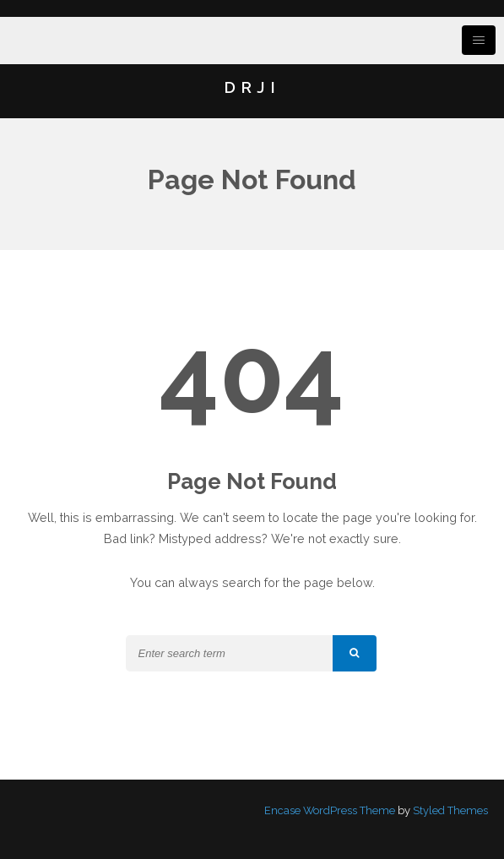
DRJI (252, 87)
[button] (355, 653)
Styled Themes (450, 810)
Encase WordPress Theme (330, 810)
